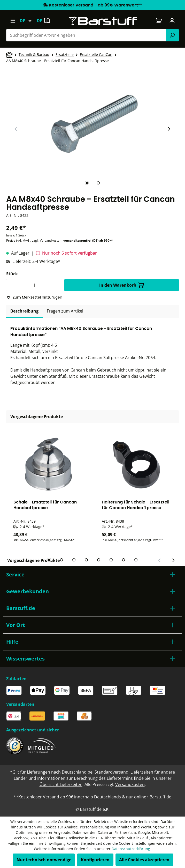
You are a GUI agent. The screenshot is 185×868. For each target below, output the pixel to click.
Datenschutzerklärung (131, 849)
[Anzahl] (34, 285)
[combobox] (86, 35)
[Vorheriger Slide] (16, 129)
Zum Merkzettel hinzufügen (34, 297)
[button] (92, 575)
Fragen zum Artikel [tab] (65, 311)
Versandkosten (51, 240)
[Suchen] (172, 35)
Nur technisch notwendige (44, 860)
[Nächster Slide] (169, 129)
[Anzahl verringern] (12, 285)
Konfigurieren (95, 860)
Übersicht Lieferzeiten (61, 784)
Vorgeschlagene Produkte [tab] (37, 417)
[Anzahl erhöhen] (56, 285)
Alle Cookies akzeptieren (144, 860)
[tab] (87, 183)
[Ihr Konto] (172, 21)
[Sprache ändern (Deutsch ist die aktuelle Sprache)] (28, 21)
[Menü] (13, 21)
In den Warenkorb (122, 285)
